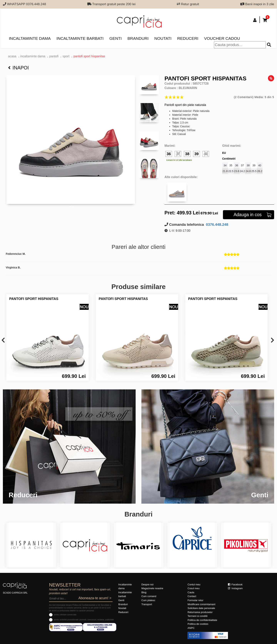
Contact (192, 596)
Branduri (138, 38)
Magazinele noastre (152, 588)
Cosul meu (194, 588)
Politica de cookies (198, 624)
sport (66, 56)
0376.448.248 (217, 225)
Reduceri (188, 38)
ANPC (191, 628)
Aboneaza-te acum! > (95, 598)
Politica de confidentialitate (202, 620)
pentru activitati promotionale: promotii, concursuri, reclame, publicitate (84, 620)
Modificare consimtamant (201, 604)
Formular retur (195, 600)
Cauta (191, 592)
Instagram (235, 588)
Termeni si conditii (197, 616)
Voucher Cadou (222, 38)
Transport (147, 604)
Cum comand (149, 596)
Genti (115, 38)
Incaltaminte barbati (80, 38)
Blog (144, 592)
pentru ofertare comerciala (65, 615)
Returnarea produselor (200, 612)
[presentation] (3, 340)
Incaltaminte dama (30, 38)
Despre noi (147, 584)
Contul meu (194, 584)
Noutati (163, 38)
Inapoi (18, 68)
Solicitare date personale (201, 608)
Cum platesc (148, 600)
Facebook (235, 584)
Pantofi (54, 56)
